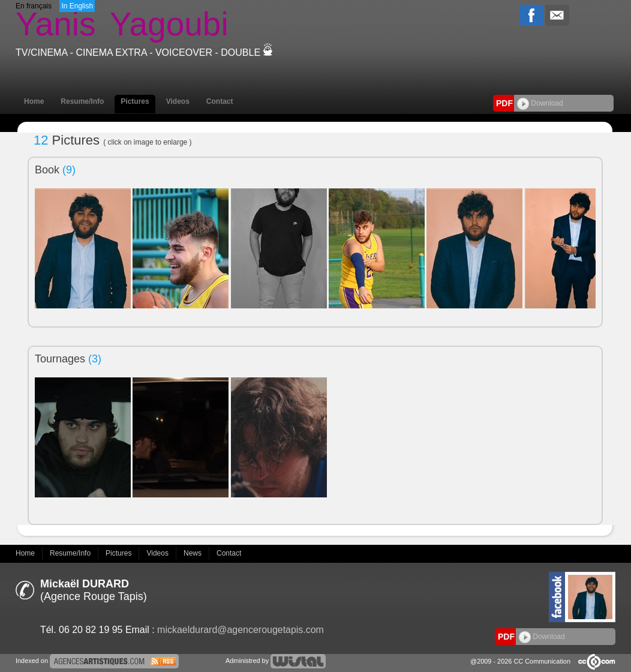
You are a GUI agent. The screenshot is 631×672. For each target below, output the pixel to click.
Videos (178, 101)
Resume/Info (82, 101)
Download (540, 103)
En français (34, 6)
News (193, 553)
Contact (220, 101)
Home (34, 101)
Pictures (135, 101)
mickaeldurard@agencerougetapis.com (241, 630)
